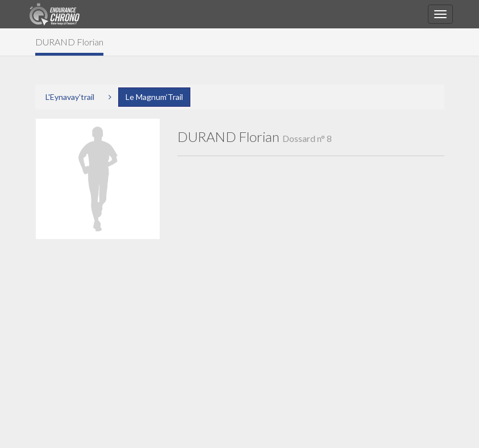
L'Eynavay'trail (70, 97)
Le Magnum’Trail (154, 97)
